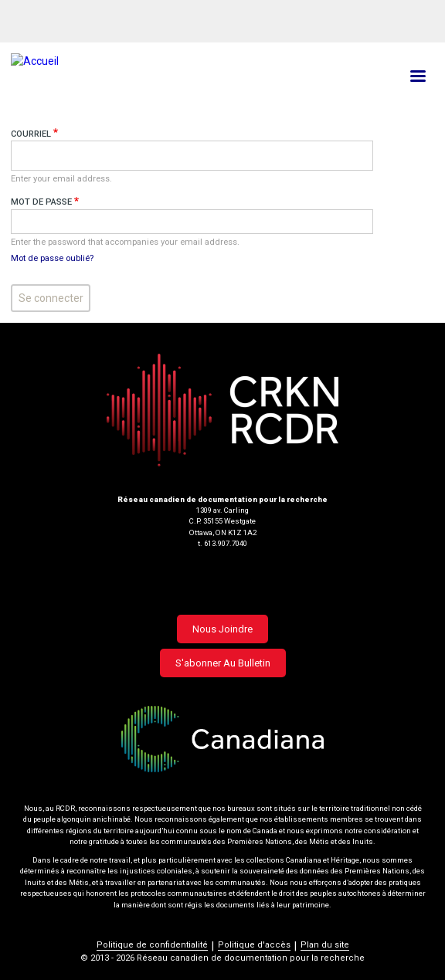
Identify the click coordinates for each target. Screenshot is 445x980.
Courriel (31, 134)
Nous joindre (222, 629)
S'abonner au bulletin (223, 663)
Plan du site (325, 945)
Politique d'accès (254, 945)
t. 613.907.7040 (222, 543)
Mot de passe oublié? (52, 258)
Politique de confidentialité (152, 945)
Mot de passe (41, 202)
